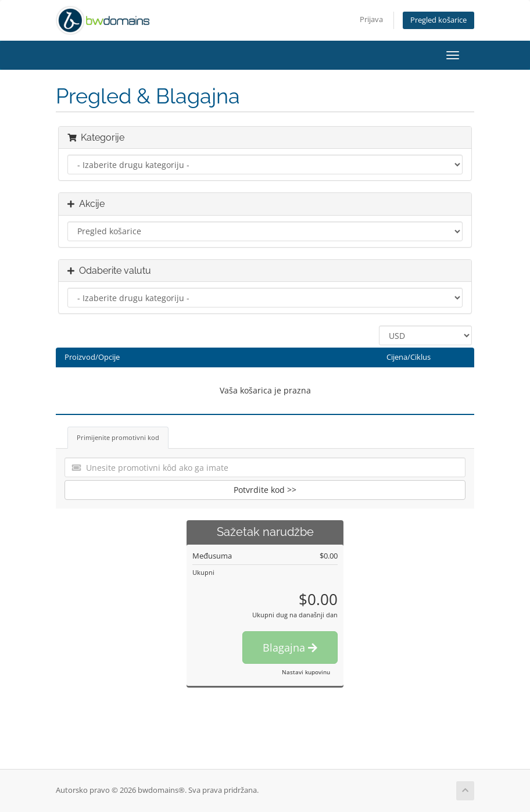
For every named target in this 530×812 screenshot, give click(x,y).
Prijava (371, 19)
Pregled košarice (438, 20)
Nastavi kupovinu (306, 672)
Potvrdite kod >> (265, 490)
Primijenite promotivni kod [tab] (118, 437)
